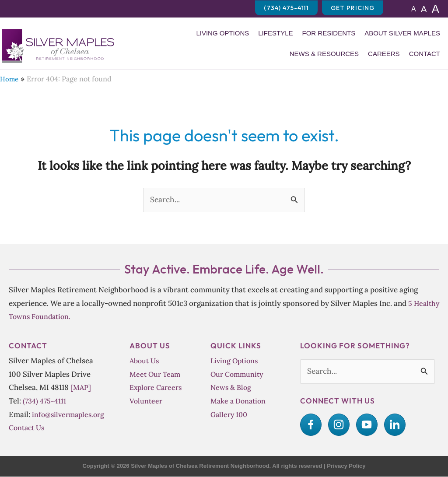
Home (9, 79)
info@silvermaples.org (70, 415)
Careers (384, 54)
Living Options (222, 33)
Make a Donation (239, 401)
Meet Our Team (156, 374)
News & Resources (324, 54)
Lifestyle (275, 33)
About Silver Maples (402, 33)
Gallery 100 (229, 415)
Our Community (238, 374)
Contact (425, 54)
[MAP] (81, 388)
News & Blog (231, 388)
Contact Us (28, 428)
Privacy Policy (346, 466)
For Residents (329, 33)
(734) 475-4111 (45, 401)
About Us (145, 361)
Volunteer (146, 401)
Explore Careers (157, 388)
